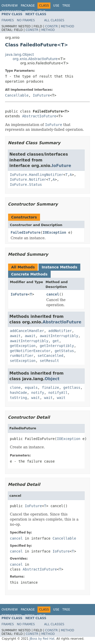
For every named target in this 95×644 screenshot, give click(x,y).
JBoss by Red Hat (42, 639)
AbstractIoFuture (39, 116)
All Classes (54, 20)
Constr (51, 26)
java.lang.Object (20, 54)
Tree (66, 6)
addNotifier (60, 331)
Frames (8, 20)
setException (23, 361)
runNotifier (22, 356)
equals (31, 388)
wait (35, 398)
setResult (49, 361)
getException (23, 346)
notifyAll (58, 393)
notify (38, 393)
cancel (53, 294)
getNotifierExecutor (30, 351)
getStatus (64, 351)
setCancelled (51, 356)
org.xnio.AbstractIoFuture (35, 59)
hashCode (18, 393)
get (56, 341)
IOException (54, 232)
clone (15, 388)
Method (68, 26)
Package (28, 6)
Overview (10, 6)
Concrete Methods (29, 274)
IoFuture (41, 95)
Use (56, 6)
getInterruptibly (57, 346)
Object (52, 379)
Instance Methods (59, 267)
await (15, 336)
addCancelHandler (27, 331)
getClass (72, 388)
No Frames (26, 20)
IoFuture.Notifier (28, 179)
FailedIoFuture (26, 232)
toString (18, 398)
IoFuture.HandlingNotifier (37, 175)
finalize (50, 388)
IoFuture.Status (26, 185)
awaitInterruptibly (59, 336)
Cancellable (17, 95)
